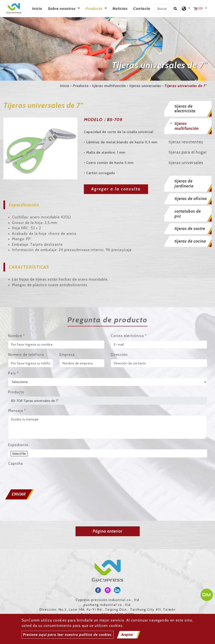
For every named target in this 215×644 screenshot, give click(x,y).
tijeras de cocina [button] (190, 241)
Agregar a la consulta (116, 189)
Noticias (120, 9)
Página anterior (107, 531)
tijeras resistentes (186, 142)
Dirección (119, 355)
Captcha (16, 463)
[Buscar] (167, 9)
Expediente (18, 445)
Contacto (142, 9)
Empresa (67, 355)
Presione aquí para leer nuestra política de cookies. (68, 635)
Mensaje (17, 411)
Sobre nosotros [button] (62, 9)
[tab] (188, 109)
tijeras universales (145, 86)
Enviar (19, 494)
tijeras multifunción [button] (187, 126)
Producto (81, 86)
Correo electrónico (129, 336)
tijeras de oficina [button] (191, 199)
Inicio (38, 8)
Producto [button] (95, 9)
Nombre (16, 336)
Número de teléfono (26, 355)
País (13, 373)
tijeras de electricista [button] (185, 109)
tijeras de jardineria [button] (184, 184)
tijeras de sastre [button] (190, 229)
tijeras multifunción (109, 86)
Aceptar (127, 635)
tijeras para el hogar (188, 152)
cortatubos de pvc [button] (188, 214)
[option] (41, 148)
